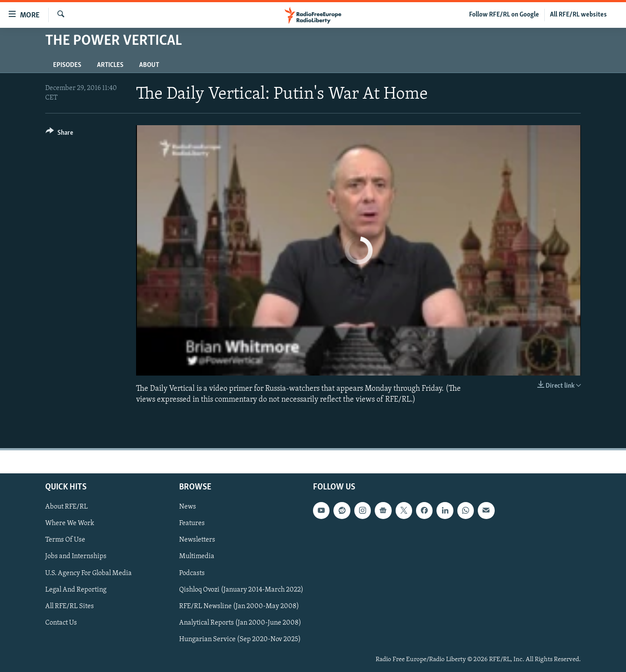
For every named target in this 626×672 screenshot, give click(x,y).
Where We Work (70, 523)
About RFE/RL (67, 507)
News (188, 507)
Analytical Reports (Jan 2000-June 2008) (240, 623)
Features (192, 523)
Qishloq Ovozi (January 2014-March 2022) (241, 590)
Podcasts (192, 573)
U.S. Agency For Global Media (88, 573)
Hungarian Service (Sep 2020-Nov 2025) (240, 639)
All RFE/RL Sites (70, 606)
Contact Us (61, 623)
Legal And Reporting (76, 590)
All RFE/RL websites (578, 15)
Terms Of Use (65, 540)
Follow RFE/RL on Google (504, 15)
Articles (110, 65)
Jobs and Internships (76, 556)
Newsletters (197, 540)
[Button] (59, 134)
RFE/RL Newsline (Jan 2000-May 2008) (239, 606)
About (149, 65)
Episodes (67, 65)
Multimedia (197, 556)
